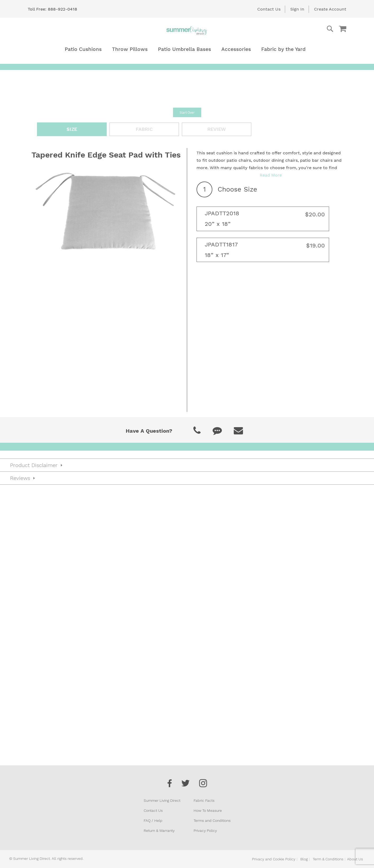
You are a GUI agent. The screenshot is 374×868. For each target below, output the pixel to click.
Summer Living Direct (162, 800)
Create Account (330, 9)
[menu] (187, 49)
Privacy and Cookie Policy (274, 859)
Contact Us (269, 9)
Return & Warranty (159, 831)
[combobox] (309, 29)
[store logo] (187, 30)
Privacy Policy (205, 831)
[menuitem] (83, 49)
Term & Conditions (328, 859)
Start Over (187, 112)
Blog (304, 859)
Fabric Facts (204, 800)
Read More (271, 175)
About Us (355, 859)
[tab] (187, 604)
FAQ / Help (153, 821)
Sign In (297, 9)
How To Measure (208, 810)
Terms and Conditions (212, 821)
